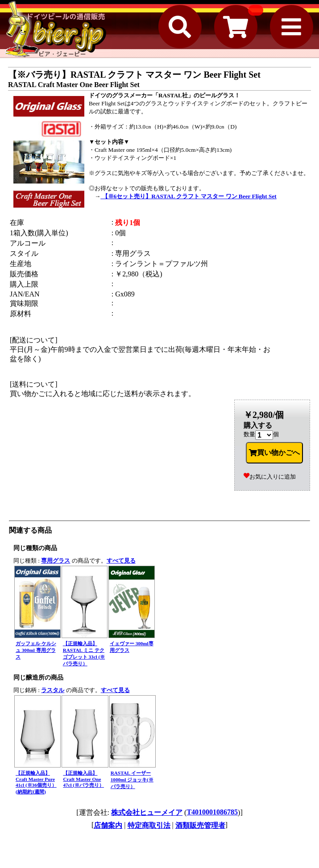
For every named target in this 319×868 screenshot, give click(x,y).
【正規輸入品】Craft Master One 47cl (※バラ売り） (83, 779)
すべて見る (121, 561)
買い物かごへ (274, 453)
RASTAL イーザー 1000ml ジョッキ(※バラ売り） (132, 780)
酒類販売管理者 (200, 825)
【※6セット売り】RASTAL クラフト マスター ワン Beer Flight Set (188, 196)
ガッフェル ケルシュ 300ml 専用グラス (36, 650)
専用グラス (56, 561)
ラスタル (53, 690)
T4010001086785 (212, 812)
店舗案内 (108, 825)
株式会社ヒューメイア (147, 812)
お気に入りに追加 (270, 477)
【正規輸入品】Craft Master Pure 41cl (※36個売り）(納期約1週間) (36, 782)
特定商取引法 (149, 825)
